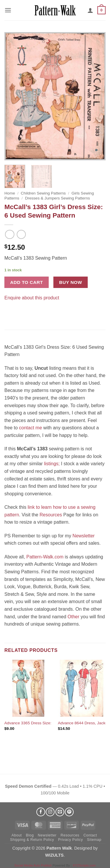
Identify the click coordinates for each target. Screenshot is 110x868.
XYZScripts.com (84, 865)
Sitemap (94, 840)
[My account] (90, 10)
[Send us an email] (60, 812)
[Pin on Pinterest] (20, 312)
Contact (90, 835)
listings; (52, 464)
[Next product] (10, 234)
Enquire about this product (32, 298)
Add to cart (27, 282)
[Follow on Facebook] (41, 812)
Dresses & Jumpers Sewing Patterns (57, 198)
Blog (30, 835)
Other (73, 617)
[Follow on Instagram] (50, 812)
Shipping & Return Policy (32, 840)
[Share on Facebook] (10, 312)
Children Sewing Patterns (43, 193)
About (17, 835)
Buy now (71, 282)
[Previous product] (21, 234)
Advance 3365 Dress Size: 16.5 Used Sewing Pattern (52, 723)
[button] (8, 10)
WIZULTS (54, 855)
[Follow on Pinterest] (69, 812)
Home (10, 193)
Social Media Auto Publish (33, 865)
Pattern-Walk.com (45, 557)
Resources (51, 515)
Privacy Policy (71, 840)
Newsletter (84, 536)
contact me (31, 428)
